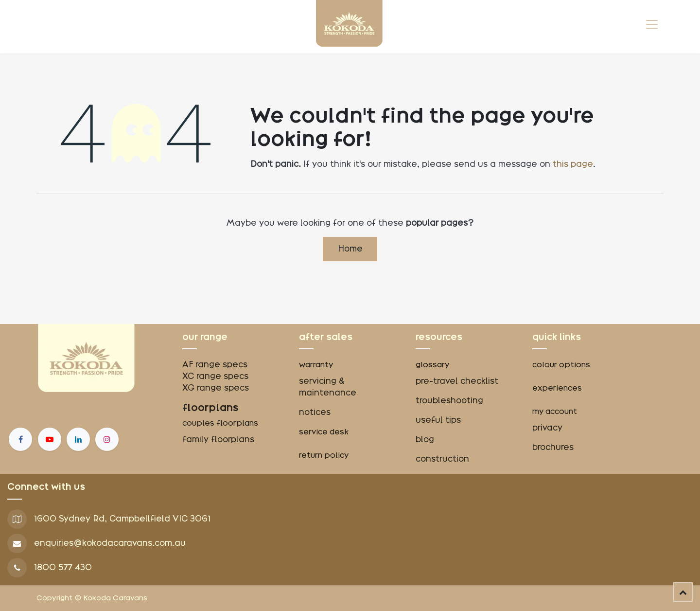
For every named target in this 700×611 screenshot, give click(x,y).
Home (350, 249)
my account (555, 412)
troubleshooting (449, 401)
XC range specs (215, 376)
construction (442, 459)
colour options (561, 365)
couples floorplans (221, 423)
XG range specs (216, 388)
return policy (324, 455)
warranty (316, 365)
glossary (432, 365)
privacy (547, 428)
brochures (553, 447)
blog (425, 440)
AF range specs (215, 365)
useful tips (438, 420)
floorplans (210, 408)
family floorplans (218, 440)
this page (573, 164)
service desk (324, 432)
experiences (557, 388)
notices (315, 412)
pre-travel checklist (457, 381)
